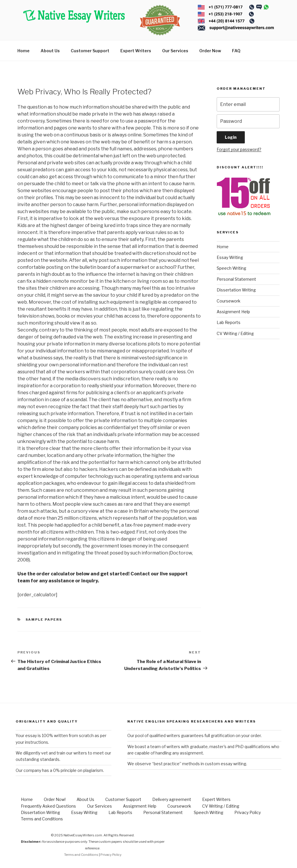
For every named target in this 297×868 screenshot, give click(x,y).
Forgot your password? (239, 149)
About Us (50, 51)
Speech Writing (231, 268)
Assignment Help (233, 312)
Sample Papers (44, 620)
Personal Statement (236, 279)
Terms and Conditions (42, 819)
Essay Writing (230, 257)
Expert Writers (136, 51)
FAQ (236, 51)
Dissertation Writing (236, 290)
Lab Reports (229, 322)
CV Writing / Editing (235, 333)
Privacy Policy (248, 812)
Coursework (229, 301)
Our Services (175, 51)
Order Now (210, 51)
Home (23, 51)
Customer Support (90, 51)
